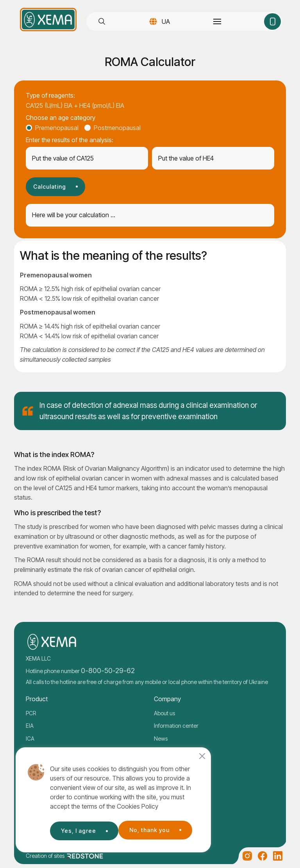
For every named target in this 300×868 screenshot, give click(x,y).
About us (164, 713)
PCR (31, 713)
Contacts (165, 751)
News (161, 739)
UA (165, 21)
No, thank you (80, 829)
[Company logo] (48, 20)
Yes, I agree (154, 829)
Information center (176, 726)
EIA (30, 726)
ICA (30, 739)
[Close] (202, 756)
